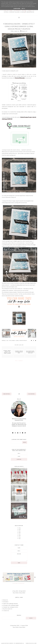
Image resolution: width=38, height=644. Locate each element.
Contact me (6, 611)
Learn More (17, 9)
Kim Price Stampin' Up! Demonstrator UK (14, 643)
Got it (23, 9)
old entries (31, 394)
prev (3, 577)
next (35, 577)
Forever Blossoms (20, 78)
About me (6, 600)
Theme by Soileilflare (31, 643)
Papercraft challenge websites (11, 603)
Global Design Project (21, 340)
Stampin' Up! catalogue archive (11, 607)
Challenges (12, 340)
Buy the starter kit (8, 609)
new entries (7, 394)
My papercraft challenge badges (11, 605)
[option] (19, 577)
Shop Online (22, 593)
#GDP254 (4, 340)
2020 (7, 340)
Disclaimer (6, 602)
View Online (16, 593)
